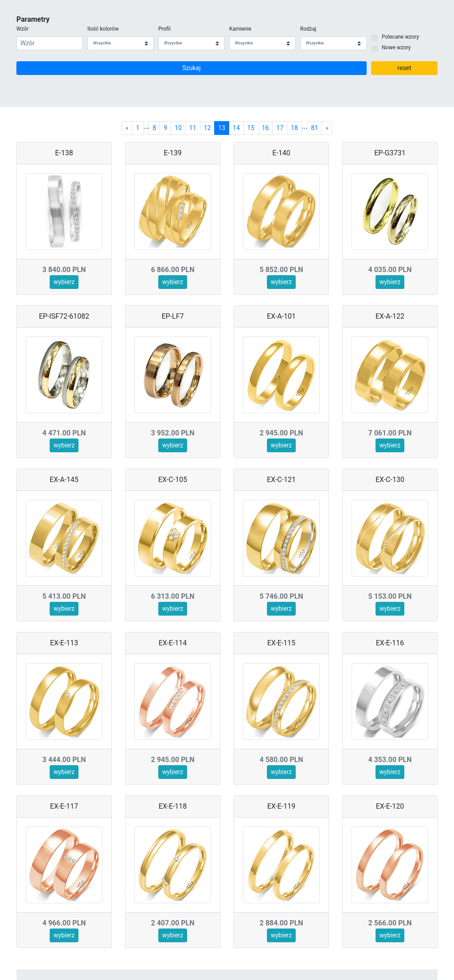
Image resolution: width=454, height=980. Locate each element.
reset (404, 68)
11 (193, 128)
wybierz (64, 282)
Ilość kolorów (103, 29)
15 (251, 128)
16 (266, 128)
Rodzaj (308, 29)
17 (280, 128)
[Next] (327, 128)
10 (178, 128)
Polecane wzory (400, 37)
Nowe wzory (396, 47)
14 (236, 128)
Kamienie (240, 29)
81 (314, 128)
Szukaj (191, 68)
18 (294, 128)
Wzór (22, 29)
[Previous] (127, 128)
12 (207, 128)
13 (222, 128)
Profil (164, 29)
